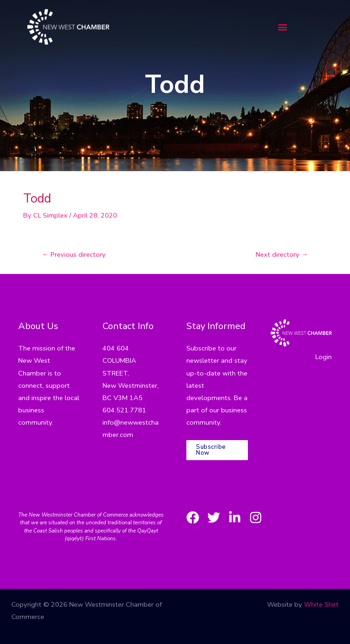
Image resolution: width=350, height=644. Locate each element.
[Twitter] (214, 517)
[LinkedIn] (235, 517)
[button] (283, 27)
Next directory (282, 254)
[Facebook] (193, 517)
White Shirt (321, 604)
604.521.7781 (124, 410)
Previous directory (74, 254)
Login (324, 357)
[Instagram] (256, 517)
